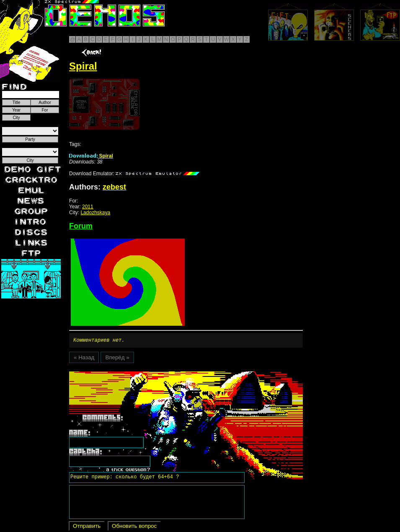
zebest (114, 187)
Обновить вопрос (134, 527)
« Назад (84, 359)
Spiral (91, 156)
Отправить (87, 527)
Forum (81, 226)
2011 (88, 207)
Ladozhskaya (95, 213)
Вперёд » (117, 359)
